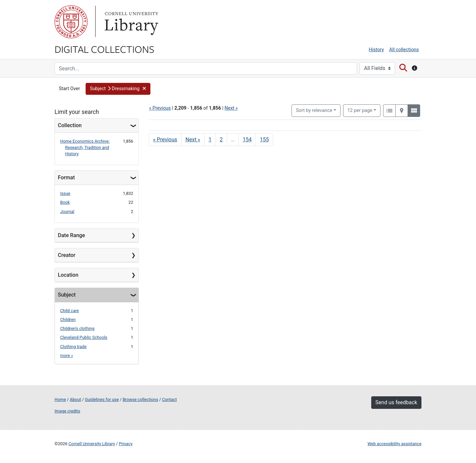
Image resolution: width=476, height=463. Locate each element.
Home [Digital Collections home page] (60, 399)
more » (67, 356)
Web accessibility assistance (395, 444)
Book (65, 202)
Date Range (71, 235)
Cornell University (71, 22)
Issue (65, 193)
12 (360, 110)
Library (131, 22)
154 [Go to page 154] (247, 140)
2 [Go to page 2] (221, 140)
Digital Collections (104, 49)
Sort (314, 110)
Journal (67, 212)
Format (66, 178)
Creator (67, 255)
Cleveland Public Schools (84, 337)
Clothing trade (73, 347)
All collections (404, 50)
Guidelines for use (102, 399)
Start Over (69, 89)
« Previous (160, 108)
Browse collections (140, 399)
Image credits (67, 411)
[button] (118, 89)
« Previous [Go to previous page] (165, 140)
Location (68, 275)
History (377, 50)
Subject (67, 295)
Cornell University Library (92, 444)
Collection (70, 125)
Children (68, 320)
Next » (231, 108)
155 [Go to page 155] (264, 140)
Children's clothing (77, 328)
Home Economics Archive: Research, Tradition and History (85, 147)
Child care (70, 311)
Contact (169, 399)
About (75, 399)
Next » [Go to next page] (193, 140)
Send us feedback (396, 402)
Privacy (125, 444)
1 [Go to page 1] (210, 140)
